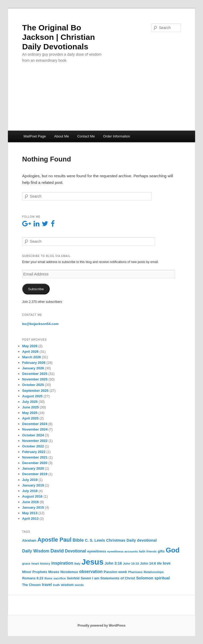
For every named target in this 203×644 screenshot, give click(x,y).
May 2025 (30, 413)
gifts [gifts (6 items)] (161, 551)
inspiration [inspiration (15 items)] (62, 563)
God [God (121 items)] (173, 550)
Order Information (117, 136)
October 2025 (33, 385)
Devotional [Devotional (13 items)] (76, 551)
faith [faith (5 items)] (142, 551)
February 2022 (34, 452)
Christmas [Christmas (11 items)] (116, 540)
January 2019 (33, 485)
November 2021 (35, 457)
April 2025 (30, 418)
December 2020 (35, 463)
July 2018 (30, 491)
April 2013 (30, 519)
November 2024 (35, 429)
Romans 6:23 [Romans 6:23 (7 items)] (33, 578)
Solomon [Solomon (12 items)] (145, 578)
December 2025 (35, 374)
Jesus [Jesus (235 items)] (92, 562)
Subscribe (36, 289)
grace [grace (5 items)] (26, 564)
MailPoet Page (35, 136)
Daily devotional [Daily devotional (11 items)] (142, 540)
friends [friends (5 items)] (152, 551)
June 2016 (31, 502)
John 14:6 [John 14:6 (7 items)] (148, 563)
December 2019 (35, 474)
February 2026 (34, 363)
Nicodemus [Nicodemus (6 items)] (69, 572)
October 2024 (33, 435)
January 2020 (33, 468)
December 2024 (35, 424)
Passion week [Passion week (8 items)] (115, 572)
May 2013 (30, 513)
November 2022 (35, 441)
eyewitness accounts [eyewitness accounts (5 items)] (123, 551)
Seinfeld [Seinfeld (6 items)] (73, 578)
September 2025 (35, 391)
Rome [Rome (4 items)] (48, 578)
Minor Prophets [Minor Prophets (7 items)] (35, 572)
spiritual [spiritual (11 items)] (162, 578)
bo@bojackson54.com (40, 324)
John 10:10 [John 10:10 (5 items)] (131, 564)
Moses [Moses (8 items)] (54, 572)
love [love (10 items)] (167, 563)
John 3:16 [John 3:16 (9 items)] (113, 563)
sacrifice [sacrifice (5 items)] (60, 578)
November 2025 (35, 379)
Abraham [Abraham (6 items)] (29, 541)
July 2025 (30, 402)
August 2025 (32, 396)
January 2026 (33, 368)
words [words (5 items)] (79, 585)
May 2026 (30, 346)
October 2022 (33, 446)
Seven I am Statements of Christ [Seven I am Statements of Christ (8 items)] (108, 578)
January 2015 (33, 507)
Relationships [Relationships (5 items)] (154, 572)
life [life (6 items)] (159, 564)
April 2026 (30, 352)
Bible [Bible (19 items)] (78, 540)
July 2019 (30, 480)
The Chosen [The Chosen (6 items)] (32, 585)
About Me (62, 136)
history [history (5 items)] (45, 564)
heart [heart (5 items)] (35, 564)
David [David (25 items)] (57, 551)
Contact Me (86, 136)
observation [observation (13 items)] (91, 572)
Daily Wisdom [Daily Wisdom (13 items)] (36, 551)
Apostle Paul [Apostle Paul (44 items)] (54, 540)
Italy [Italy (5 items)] (77, 564)
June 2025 (31, 407)
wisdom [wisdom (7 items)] (67, 585)
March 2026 (32, 357)
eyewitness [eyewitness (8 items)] (97, 551)
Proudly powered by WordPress (101, 626)
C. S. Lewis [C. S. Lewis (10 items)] (95, 540)
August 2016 (32, 496)
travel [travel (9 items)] (47, 585)
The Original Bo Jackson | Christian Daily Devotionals (59, 37)
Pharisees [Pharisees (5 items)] (135, 572)
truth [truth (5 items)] (56, 585)
